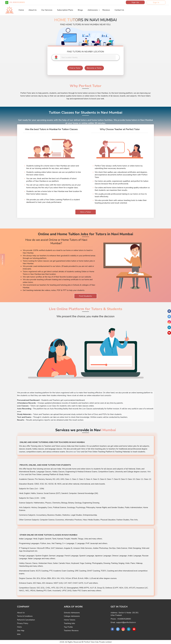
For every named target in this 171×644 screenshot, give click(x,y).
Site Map (21, 631)
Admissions (93, 10)
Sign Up (135, 2)
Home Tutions (70, 620)
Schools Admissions (72, 613)
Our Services (47, 10)
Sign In (156, 2)
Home (21, 10)
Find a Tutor (75, 68)
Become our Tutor (73, 452)
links (19, 634)
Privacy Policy (23, 623)
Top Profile (68, 627)
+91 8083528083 (15, 3)
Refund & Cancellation (26, 620)
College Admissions (72, 616)
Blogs (80, 10)
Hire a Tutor (86, 212)
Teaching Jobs (69, 623)
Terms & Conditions (25, 616)
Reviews (106, 10)
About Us (33, 10)
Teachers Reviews (71, 631)
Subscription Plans (65, 10)
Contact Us (119, 10)
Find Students (85, 296)
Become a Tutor (94, 68)
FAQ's (19, 627)
